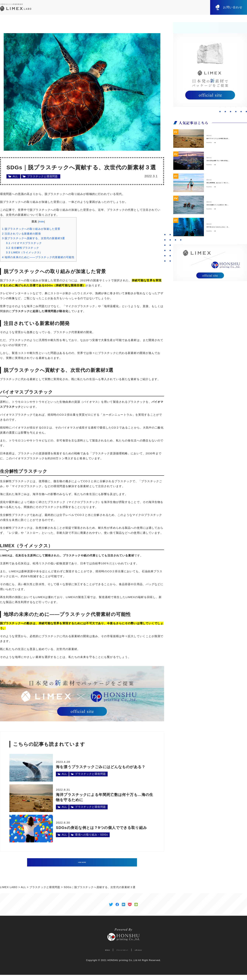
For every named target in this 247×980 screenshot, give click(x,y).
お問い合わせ (233, 7)
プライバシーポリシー (121, 955)
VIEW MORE (82, 862)
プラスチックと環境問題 (42, 176)
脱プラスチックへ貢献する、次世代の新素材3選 (33, 238)
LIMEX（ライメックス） (24, 252)
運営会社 (95, 955)
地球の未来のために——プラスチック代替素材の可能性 (38, 257)
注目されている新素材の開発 (21, 234)
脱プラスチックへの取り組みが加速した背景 (31, 229)
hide (42, 222)
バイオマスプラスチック (24, 243)
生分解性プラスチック (22, 248)
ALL (15, 176)
